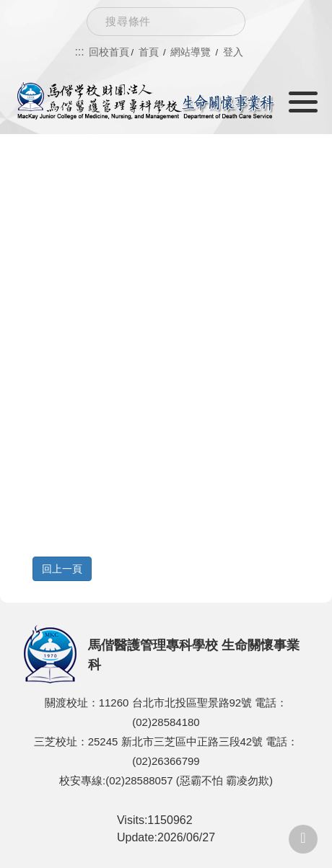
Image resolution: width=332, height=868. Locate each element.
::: (79, 52)
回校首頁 (109, 52)
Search (223, 22)
